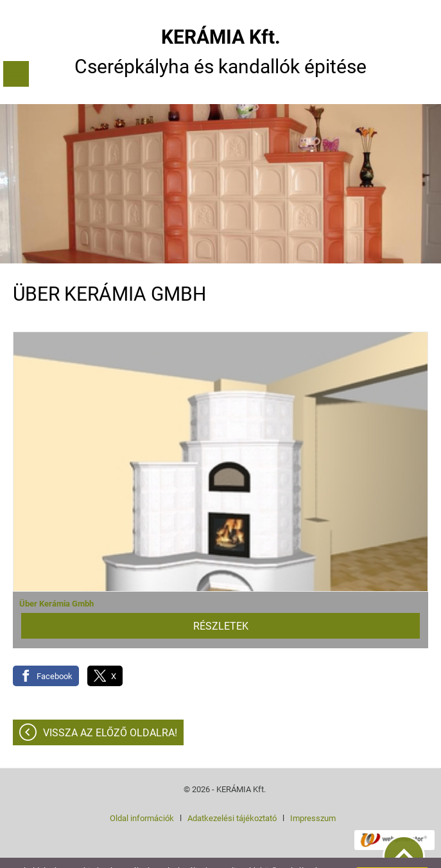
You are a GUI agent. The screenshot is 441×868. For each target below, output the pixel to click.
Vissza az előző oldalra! (110, 707)
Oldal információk (142, 793)
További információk (159, 855)
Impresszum (313, 793)
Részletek (221, 600)
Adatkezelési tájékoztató (232, 793)
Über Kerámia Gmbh (56, 578)
